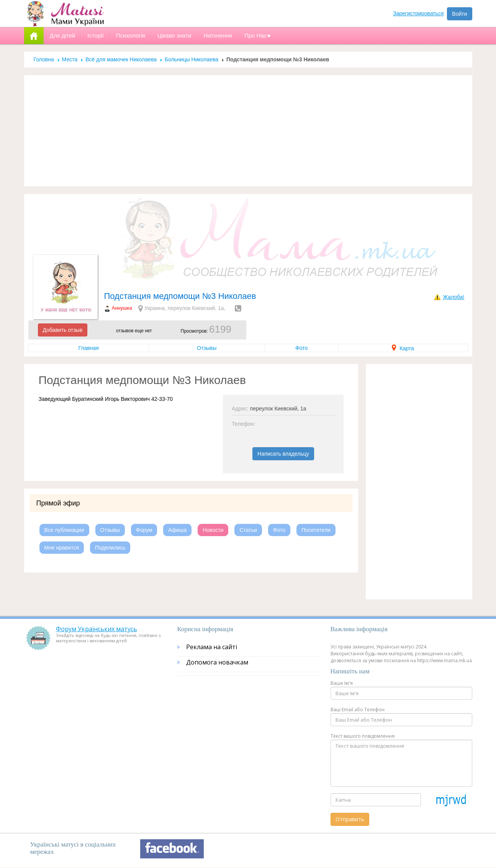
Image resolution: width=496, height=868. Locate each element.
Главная (89, 348)
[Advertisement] (248, 131)
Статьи (248, 530)
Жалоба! (453, 297)
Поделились (110, 548)
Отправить (350, 819)
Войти (459, 14)
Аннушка (122, 308)
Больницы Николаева (192, 59)
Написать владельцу (283, 454)
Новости (213, 530)
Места (70, 59)
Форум (144, 530)
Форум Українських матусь (97, 629)
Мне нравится (62, 548)
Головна (44, 59)
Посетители (316, 530)
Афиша (177, 530)
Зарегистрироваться (418, 13)
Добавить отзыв (63, 330)
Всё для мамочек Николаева (121, 59)
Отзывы (207, 348)
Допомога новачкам (217, 662)
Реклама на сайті (212, 647)
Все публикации (64, 530)
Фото (301, 348)
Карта (403, 348)
